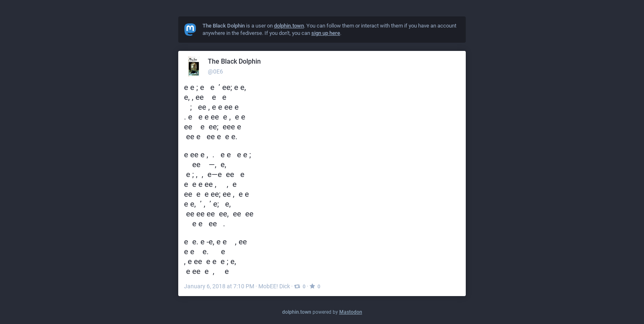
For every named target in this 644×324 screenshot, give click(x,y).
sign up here (326, 33)
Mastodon (351, 312)
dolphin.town (297, 312)
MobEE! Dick (274, 286)
